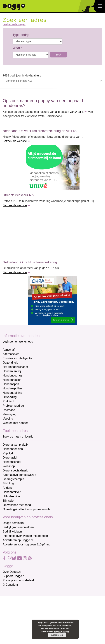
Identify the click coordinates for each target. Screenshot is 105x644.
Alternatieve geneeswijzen (19, 475)
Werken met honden (16, 423)
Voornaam (10, 605)
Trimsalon (9, 501)
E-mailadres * (12, 593)
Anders (7, 488)
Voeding (8, 419)
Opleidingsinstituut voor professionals (26, 509)
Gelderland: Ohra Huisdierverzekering (30, 262)
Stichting (8, 483)
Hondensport (11, 384)
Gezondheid (10, 363)
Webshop (9, 466)
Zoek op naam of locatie (18, 437)
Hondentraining (12, 393)
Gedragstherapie (13, 479)
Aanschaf (9, 350)
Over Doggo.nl (12, 572)
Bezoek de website (15, 141)
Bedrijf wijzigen (12, 532)
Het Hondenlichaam (15, 367)
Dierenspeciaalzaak (15, 470)
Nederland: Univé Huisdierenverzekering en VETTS (40, 131)
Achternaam (11, 617)
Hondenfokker (12, 492)
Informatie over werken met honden (25, 536)
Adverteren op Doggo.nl (18, 540)
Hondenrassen (12, 380)
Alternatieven (11, 354)
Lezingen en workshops (18, 342)
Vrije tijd (8, 453)
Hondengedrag (12, 376)
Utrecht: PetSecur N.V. (19, 195)
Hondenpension (13, 449)
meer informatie (62, 631)
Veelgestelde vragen (14, 25)
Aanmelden (28, 632)
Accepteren (57, 635)
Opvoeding (10, 397)
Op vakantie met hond (17, 505)
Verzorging (10, 414)
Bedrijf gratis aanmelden (18, 527)
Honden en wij (12, 371)
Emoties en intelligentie (17, 358)
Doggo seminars (13, 523)
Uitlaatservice (11, 496)
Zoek (58, 55)
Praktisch (9, 401)
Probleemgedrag (13, 406)
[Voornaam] (28, 611)
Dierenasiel (10, 458)
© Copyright (10, 585)
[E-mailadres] (28, 599)
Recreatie (9, 410)
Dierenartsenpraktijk (15, 445)
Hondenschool (12, 462)
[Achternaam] (28, 623)
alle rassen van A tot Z (69, 112)
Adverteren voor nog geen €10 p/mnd (26, 544)
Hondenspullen (12, 388)
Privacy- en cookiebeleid (18, 580)
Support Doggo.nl (14, 576)
